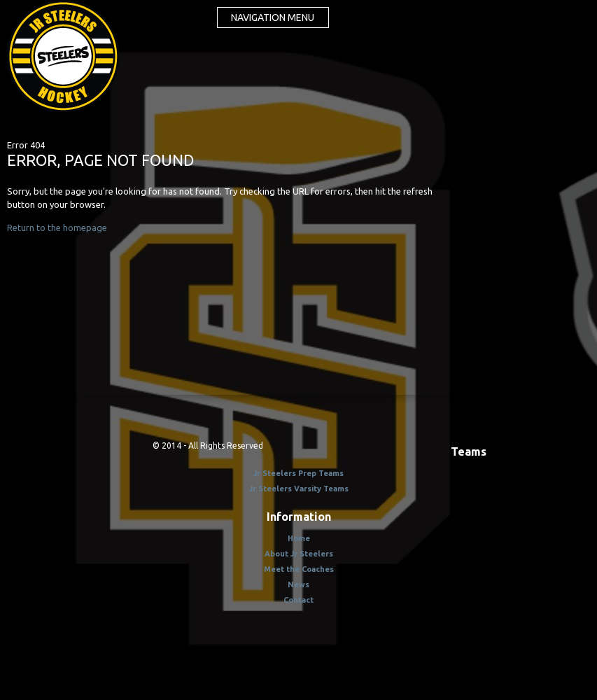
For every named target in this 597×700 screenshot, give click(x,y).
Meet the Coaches (299, 569)
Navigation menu (273, 17)
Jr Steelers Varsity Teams (299, 489)
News (298, 584)
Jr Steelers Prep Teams (298, 473)
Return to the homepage (57, 227)
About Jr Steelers (299, 554)
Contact (298, 600)
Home (299, 538)
